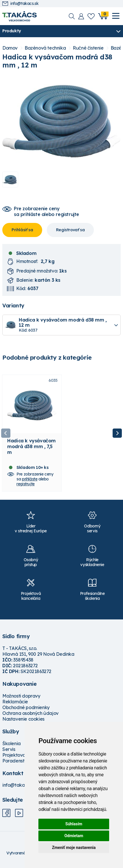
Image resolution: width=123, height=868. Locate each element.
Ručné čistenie (88, 48)
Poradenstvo (16, 761)
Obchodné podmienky (26, 707)
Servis (9, 749)
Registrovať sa (70, 230)
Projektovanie (17, 755)
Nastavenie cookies (23, 719)
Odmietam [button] (74, 836)
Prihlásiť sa (22, 230)
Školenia (12, 743)
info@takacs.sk (20, 4)
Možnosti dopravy (21, 696)
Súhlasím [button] (74, 824)
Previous (6, 433)
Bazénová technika (45, 48)
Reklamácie (15, 702)
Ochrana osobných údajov (30, 713)
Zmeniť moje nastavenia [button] (74, 848)
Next (117, 433)
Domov (10, 48)
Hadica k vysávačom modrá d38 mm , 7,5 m (31, 446)
